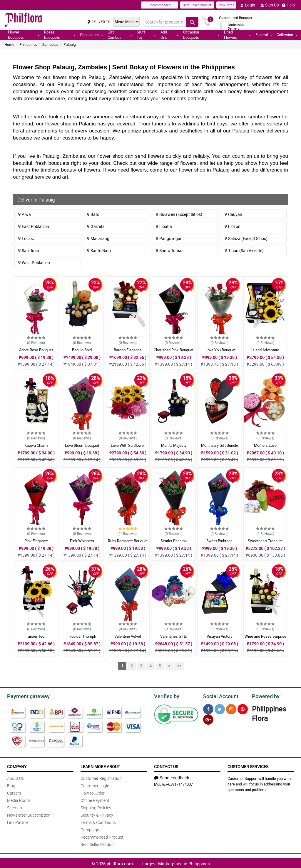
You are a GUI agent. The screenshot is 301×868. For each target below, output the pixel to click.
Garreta (96, 226)
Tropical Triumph (82, 636)
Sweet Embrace (219, 541)
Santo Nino (99, 250)
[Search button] (192, 22)
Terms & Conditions (98, 821)
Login (248, 5)
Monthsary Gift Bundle (220, 445)
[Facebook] (208, 708)
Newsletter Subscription (29, 814)
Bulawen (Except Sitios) (179, 214)
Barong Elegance (128, 350)
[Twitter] (220, 708)
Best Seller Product (197, 5)
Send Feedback (172, 777)
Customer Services (248, 766)
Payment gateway (26, 696)
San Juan (29, 250)
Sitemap (15, 807)
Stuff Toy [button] (146, 35)
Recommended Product (102, 836)
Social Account (219, 696)
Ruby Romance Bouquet (128, 541)
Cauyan (233, 214)
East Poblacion (34, 226)
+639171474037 (179, 783)
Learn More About (100, 766)
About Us (15, 777)
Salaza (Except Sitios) (246, 238)
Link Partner (18, 821)
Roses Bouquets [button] (60, 35)
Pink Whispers (82, 541)
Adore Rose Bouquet (36, 350)
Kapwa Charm (36, 445)
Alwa (25, 214)
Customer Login (95, 785)
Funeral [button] (264, 35)
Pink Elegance (36, 541)
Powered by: (265, 696)
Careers (14, 792)
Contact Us (166, 766)
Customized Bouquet (236, 18)
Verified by (166, 696)
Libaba (164, 226)
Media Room (19, 799)
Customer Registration (101, 777)
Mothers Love (265, 445)
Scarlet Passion (174, 541)
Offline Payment (95, 799)
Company (17, 766)
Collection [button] (287, 35)
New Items (226, 5)
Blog (11, 785)
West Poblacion (34, 262)
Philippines (28, 44)
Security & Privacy (97, 814)
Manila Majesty (174, 445)
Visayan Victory (219, 636)
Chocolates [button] (92, 35)
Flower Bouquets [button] (24, 35)
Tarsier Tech (36, 636)
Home (9, 44)
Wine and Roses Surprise (265, 636)
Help (288, 5)
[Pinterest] (243, 708)
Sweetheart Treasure (265, 541)
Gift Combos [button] (120, 35)
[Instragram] (231, 708)
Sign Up (270, 5)
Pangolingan (169, 238)
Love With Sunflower (128, 445)
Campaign (90, 829)
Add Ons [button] (170, 35)
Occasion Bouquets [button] (201, 35)
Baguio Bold (82, 350)
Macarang (98, 238)
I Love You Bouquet (219, 350)
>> (179, 666)
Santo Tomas (170, 250)
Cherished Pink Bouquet (174, 350)
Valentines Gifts (174, 636)
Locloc (26, 238)
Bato (93, 214)
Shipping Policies (96, 807)
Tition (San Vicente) (244, 250)
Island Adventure (265, 350)
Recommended (159, 5)
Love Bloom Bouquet (82, 445)
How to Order (93, 792)
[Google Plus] (208, 719)
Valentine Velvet (128, 636)
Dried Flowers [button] (238, 35)
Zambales (50, 44)
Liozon (233, 226)
